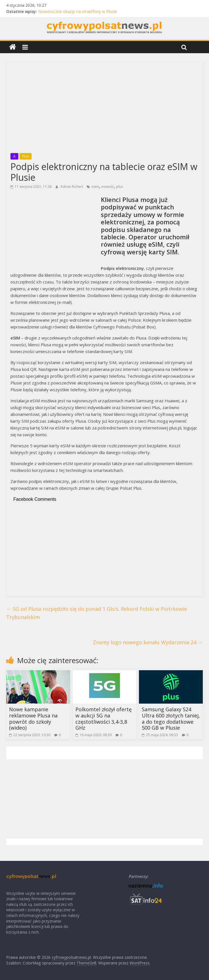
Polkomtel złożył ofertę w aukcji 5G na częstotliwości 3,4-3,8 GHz (104, 718)
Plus (26, 156)
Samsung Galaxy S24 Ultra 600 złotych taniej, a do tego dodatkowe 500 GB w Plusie (171, 718)
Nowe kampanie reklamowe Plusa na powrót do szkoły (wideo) (33, 718)
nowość (108, 187)
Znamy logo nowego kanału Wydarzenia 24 (148, 642)
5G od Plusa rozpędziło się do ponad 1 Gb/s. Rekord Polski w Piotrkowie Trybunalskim (97, 613)
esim (95, 187)
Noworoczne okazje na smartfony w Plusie (78, 11)
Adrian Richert (72, 187)
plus (119, 187)
